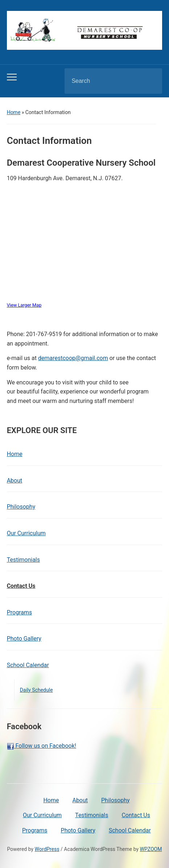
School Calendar (28, 665)
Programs (20, 612)
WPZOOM (151, 849)
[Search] (104, 81)
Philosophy (21, 507)
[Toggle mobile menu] (12, 77)
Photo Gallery (24, 639)
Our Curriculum (26, 533)
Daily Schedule (36, 690)
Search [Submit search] (151, 81)
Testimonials (23, 560)
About (15, 481)
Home (14, 112)
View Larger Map (24, 305)
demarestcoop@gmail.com (73, 358)
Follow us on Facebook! (42, 746)
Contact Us (21, 586)
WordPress (47, 849)
